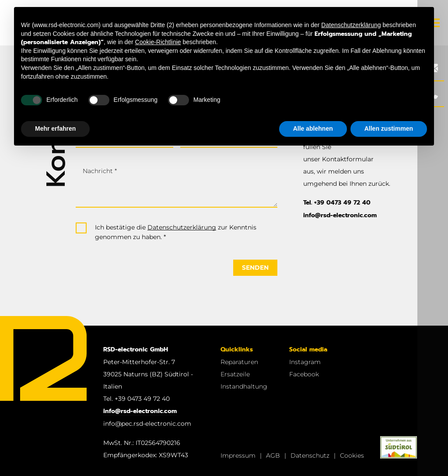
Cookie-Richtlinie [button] (158, 42)
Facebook (304, 374)
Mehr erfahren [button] (55, 129)
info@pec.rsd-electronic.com (147, 424)
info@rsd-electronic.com (340, 215)
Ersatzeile (235, 374)
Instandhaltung (244, 386)
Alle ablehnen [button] (313, 129)
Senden (255, 268)
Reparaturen (239, 362)
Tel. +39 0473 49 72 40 (337, 203)
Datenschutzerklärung (182, 227)
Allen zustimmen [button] (389, 129)
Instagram (305, 362)
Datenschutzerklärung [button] (351, 25)
